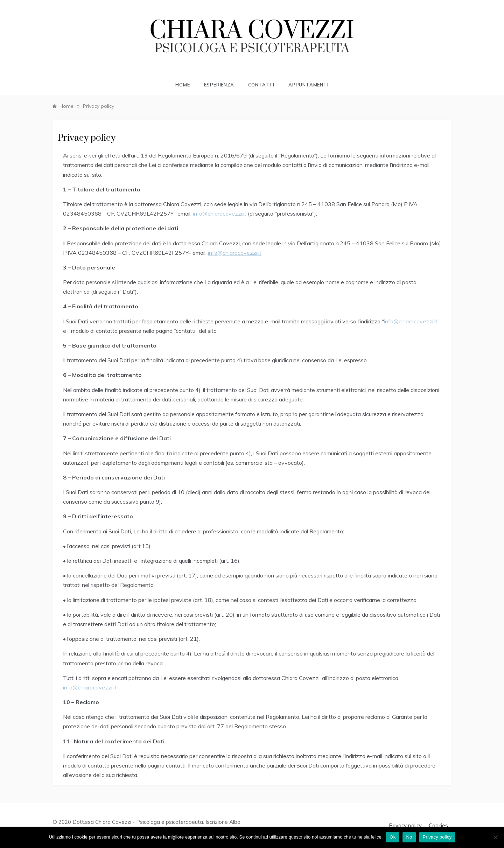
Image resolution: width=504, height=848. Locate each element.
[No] (495, 837)
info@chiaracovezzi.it (220, 213)
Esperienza (219, 85)
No (409, 837)
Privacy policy (405, 825)
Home (183, 85)
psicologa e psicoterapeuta (252, 49)
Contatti (261, 85)
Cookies (438, 825)
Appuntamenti (309, 85)
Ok (393, 837)
